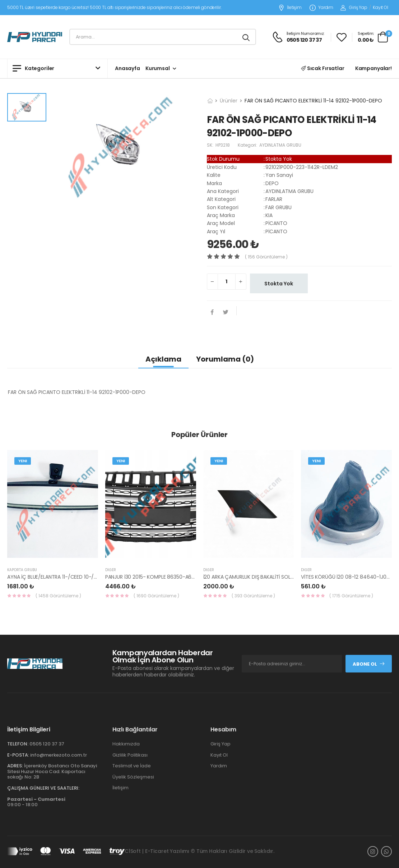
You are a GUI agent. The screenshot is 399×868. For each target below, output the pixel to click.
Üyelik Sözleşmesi (133, 777)
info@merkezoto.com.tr (59, 755)
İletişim (290, 8)
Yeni (23, 461)
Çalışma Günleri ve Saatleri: (43, 788)
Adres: (15, 766)
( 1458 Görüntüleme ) (58, 596)
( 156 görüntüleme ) (266, 257)
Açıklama (163, 359)
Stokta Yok (279, 284)
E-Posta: (18, 755)
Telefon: (18, 744)
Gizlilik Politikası (130, 755)
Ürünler (229, 101)
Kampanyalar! (374, 68)
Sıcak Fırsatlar (323, 68)
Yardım (321, 8)
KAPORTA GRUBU (22, 570)
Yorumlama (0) (225, 359)
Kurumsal (158, 68)
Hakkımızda (126, 744)
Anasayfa (127, 68)
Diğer (111, 570)
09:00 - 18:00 (36, 802)
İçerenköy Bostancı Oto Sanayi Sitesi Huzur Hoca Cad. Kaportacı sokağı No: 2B (52, 771)
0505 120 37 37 (47, 744)
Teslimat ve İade (132, 766)
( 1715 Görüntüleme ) (351, 596)
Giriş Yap (354, 7)
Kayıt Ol (381, 7)
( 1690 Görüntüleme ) (156, 596)
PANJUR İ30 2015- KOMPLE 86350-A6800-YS (158, 577)
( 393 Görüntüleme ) (253, 596)
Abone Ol (369, 664)
